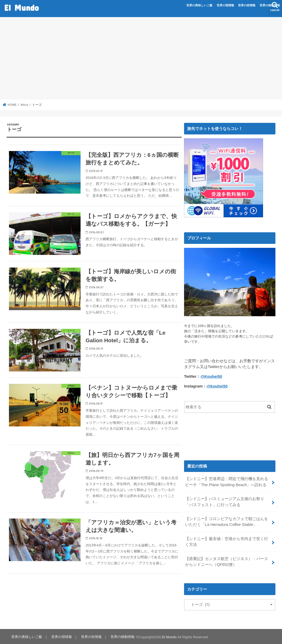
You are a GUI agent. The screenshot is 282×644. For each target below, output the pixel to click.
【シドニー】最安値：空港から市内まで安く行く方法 (227, 541)
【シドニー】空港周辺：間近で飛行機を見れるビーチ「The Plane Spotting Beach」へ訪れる (227, 481)
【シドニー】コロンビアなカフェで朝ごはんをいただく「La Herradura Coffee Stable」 (227, 521)
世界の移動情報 (270, 5)
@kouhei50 (217, 386)
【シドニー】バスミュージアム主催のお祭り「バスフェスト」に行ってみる (225, 501)
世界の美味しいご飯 (199, 5)
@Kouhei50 (211, 376)
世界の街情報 (247, 5)
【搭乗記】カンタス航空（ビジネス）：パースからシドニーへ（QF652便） (227, 561)
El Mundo (21, 7)
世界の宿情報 (225, 5)
